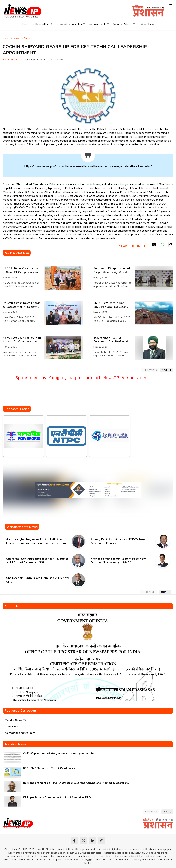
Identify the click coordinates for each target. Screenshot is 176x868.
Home (24, 24)
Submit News (147, 24)
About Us (11, 606)
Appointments (98, 24)
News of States (123, 24)
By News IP (10, 60)
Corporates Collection (70, 24)
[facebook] (74, 841)
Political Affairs (41, 24)
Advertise (12, 727)
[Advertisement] (67, 395)
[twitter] (84, 841)
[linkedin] (93, 841)
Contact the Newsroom (20, 733)
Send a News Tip (16, 720)
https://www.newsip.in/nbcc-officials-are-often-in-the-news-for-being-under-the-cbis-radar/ (88, 166)
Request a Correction (20, 711)
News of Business (24, 38)
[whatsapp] (102, 841)
